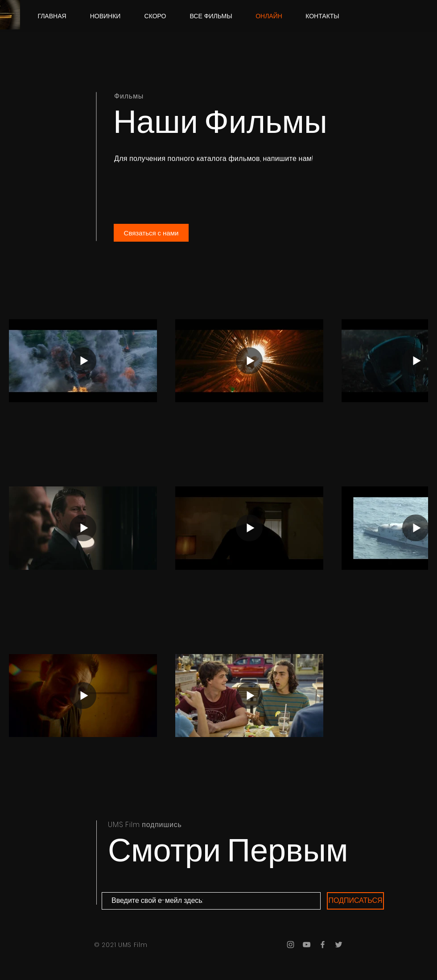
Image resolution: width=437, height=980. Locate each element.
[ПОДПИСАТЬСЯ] (355, 901)
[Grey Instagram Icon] (291, 945)
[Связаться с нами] (151, 233)
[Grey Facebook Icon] (323, 945)
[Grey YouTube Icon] (307, 945)
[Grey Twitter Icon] (339, 945)
